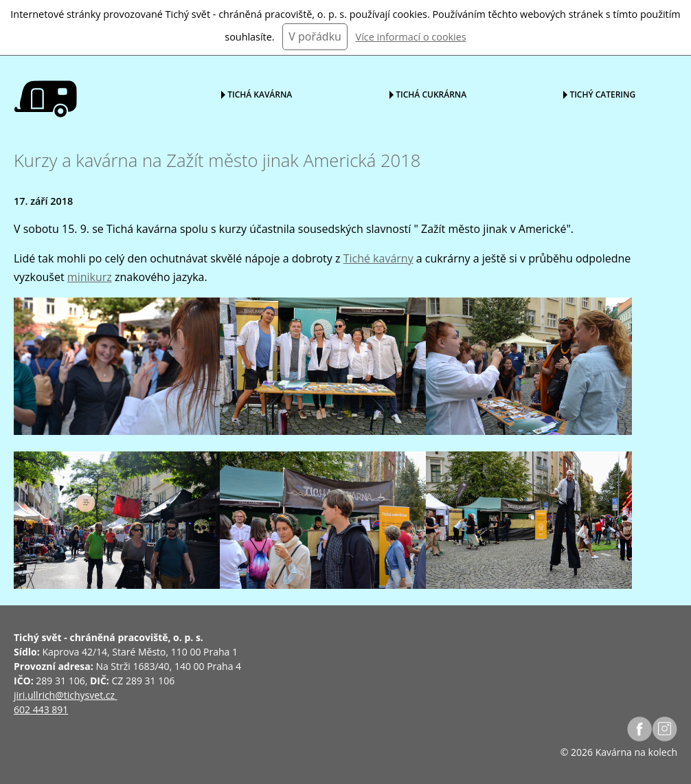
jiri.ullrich (34, 695)
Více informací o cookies (411, 37)
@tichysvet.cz (85, 695)
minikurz (90, 277)
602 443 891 (41, 709)
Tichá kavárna (260, 94)
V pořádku (315, 36)
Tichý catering (602, 94)
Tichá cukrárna (431, 94)
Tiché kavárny (378, 258)
